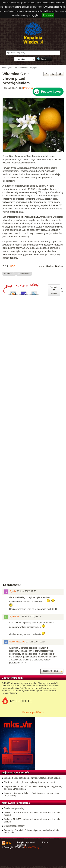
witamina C (9, 274)
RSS (8, 843)
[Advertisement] (33, 404)
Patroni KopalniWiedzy (33, 712)
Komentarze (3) (12, 585)
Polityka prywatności (27, 842)
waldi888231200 (17, 642)
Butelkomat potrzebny (14, 808)
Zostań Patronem (12, 678)
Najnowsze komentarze (16, 803)
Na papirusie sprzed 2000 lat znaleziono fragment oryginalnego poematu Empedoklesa (34, 788)
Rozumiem (48, 15)
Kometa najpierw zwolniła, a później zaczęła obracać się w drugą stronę (31, 794)
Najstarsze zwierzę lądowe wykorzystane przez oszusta (30, 782)
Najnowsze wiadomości (16, 773)
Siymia (13, 591)
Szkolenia (22, 845)
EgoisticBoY (15, 616)
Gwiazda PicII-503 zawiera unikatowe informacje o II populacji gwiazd (33, 814)
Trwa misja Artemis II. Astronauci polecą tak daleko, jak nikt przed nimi (32, 831)
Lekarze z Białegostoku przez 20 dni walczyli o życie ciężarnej (33, 778)
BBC (13, 266)
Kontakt (46, 842)
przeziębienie (24, 274)
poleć (62, 290)
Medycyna (28, 88)
